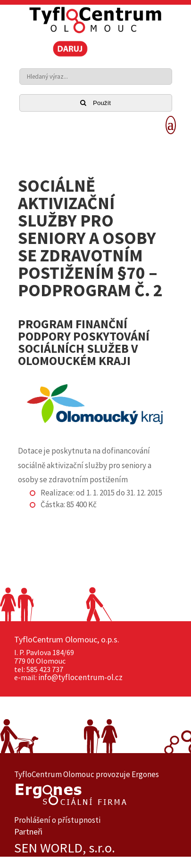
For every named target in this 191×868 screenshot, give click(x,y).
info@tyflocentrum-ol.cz (80, 677)
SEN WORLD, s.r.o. (65, 848)
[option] (95, 848)
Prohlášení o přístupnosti (57, 820)
